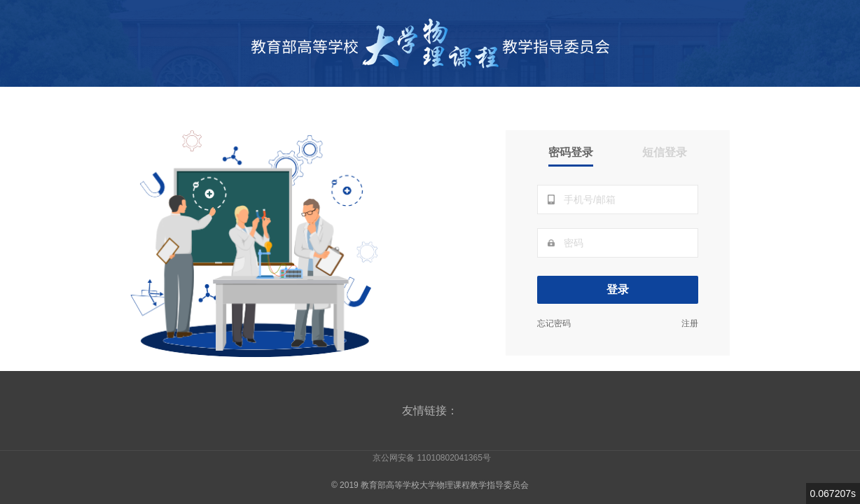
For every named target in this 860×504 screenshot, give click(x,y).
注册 (690, 323)
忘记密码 (554, 323)
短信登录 (665, 152)
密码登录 (571, 152)
